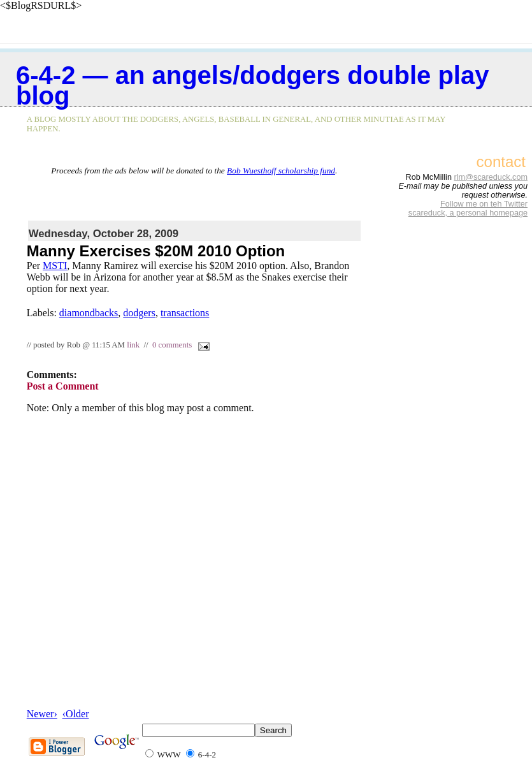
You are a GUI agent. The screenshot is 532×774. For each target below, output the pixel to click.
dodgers (139, 313)
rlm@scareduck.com (491, 177)
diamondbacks (89, 313)
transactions (185, 313)
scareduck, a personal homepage (468, 213)
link (133, 345)
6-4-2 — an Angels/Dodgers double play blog (252, 85)
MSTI (55, 266)
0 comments (172, 345)
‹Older (76, 714)
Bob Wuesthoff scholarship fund (281, 171)
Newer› (42, 714)
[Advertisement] (194, 195)
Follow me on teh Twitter (484, 204)
